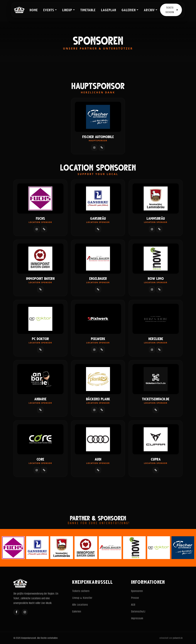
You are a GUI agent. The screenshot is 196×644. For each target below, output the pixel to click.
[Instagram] (25, 612)
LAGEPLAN (109, 10)
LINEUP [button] (67, 10)
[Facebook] (16, 612)
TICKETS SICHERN (172, 10)
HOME (34, 10)
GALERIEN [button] (129, 10)
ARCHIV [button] (149, 10)
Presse (135, 598)
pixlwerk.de (178, 638)
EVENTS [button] (49, 10)
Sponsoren (137, 591)
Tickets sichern (81, 591)
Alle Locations (80, 605)
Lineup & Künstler (82, 598)
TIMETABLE (88, 10)
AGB (133, 605)
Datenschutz (138, 611)
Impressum (137, 618)
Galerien (77, 611)
